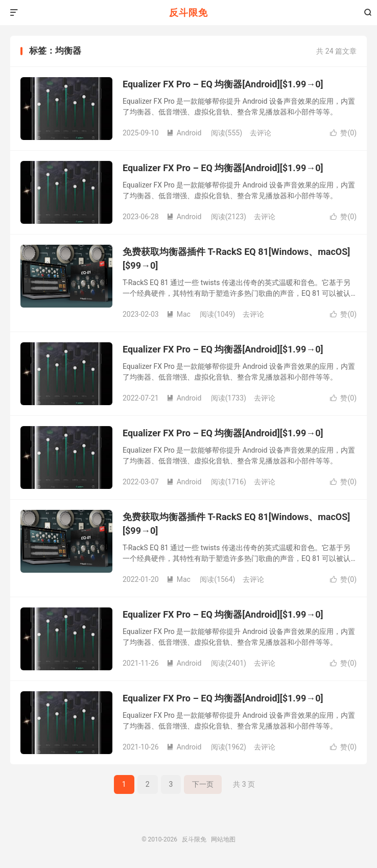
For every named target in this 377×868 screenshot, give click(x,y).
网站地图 (223, 839)
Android (184, 133)
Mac (179, 314)
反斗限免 (188, 13)
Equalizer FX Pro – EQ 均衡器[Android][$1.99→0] (223, 84)
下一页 (203, 784)
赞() (343, 133)
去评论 (261, 133)
